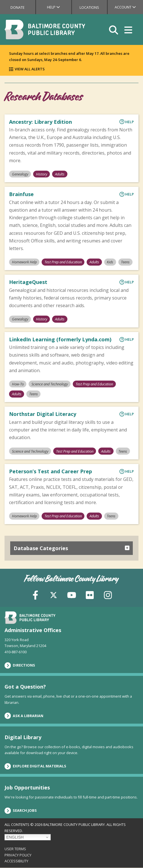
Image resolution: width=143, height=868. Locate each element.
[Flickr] (90, 595)
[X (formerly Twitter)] (54, 595)
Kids (110, 262)
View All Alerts (30, 69)
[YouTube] (72, 595)
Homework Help (24, 262)
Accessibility (16, 861)
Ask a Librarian (24, 716)
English (15, 837)
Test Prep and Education (63, 262)
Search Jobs (21, 811)
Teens (125, 262)
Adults (60, 174)
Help (59, 7)
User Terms (15, 849)
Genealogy (20, 174)
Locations (89, 7)
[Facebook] (35, 595)
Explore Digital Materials (35, 766)
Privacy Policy (18, 855)
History (42, 174)
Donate (18, 7)
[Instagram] (108, 595)
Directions (20, 665)
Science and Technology (50, 384)
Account (129, 7)
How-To (18, 384)
